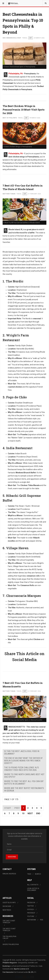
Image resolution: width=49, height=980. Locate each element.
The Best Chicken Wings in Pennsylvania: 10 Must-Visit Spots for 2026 (24, 110)
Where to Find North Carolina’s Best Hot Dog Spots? (24, 776)
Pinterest (31, 913)
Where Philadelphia (11, 944)
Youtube (31, 916)
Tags (29, 874)
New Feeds (7, 910)
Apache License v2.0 (21, 969)
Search (38, 874)
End (38, 813)
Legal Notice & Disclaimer (33, 889)
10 (23, 813)
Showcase (7, 906)
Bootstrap (6, 966)
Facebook (31, 903)
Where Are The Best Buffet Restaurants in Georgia (24, 789)
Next (30, 813)
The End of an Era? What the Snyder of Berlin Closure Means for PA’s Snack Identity (23, 761)
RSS (42, 920)
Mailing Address (9, 874)
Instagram (32, 920)
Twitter (30, 906)
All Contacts (33, 885)
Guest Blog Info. (9, 903)
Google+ (31, 909)
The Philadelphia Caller (9, 937)
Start (8, 808)
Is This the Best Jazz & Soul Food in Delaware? (22, 753)
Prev (17, 808)
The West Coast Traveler (9, 930)
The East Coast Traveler (9, 922)
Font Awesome (8, 972)
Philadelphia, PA (16, 74)
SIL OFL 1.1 (32, 972)
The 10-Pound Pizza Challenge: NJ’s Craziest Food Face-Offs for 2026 (21, 769)
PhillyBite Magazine (10, 963)
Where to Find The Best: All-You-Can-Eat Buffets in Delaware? (24, 783)
